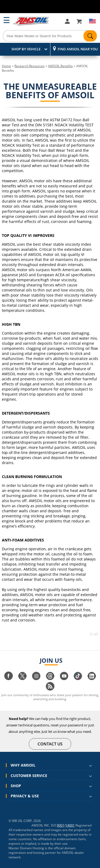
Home (6, 66)
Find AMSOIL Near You (78, 49)
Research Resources (29, 66)
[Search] (50, 36)
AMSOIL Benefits (60, 66)
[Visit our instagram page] (36, 679)
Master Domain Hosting (26, 848)
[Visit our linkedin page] (92, 679)
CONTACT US (50, 744)
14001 (70, 825)
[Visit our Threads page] (50, 679)
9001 (61, 825)
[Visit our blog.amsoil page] (50, 689)
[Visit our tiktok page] (78, 679)
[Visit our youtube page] (64, 679)
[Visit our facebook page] (9, 679)
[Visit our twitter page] (22, 679)
